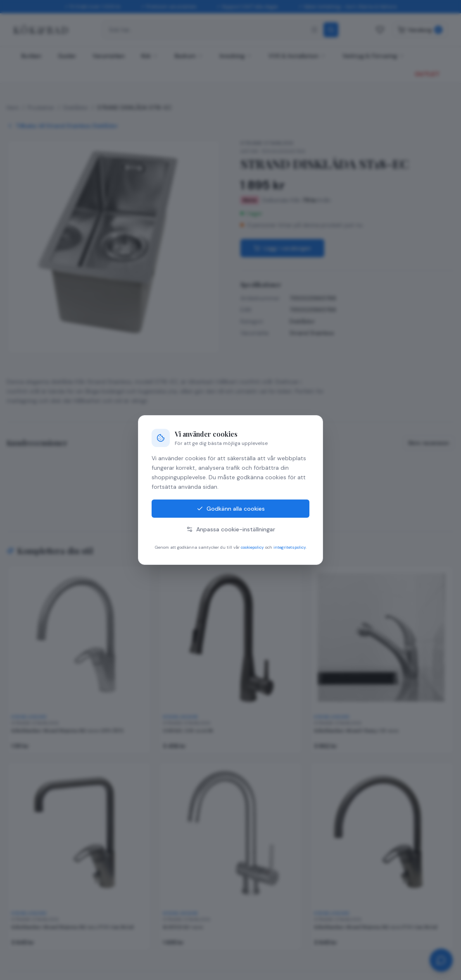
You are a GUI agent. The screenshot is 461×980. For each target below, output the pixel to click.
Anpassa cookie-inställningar (231, 529)
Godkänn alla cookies (231, 509)
